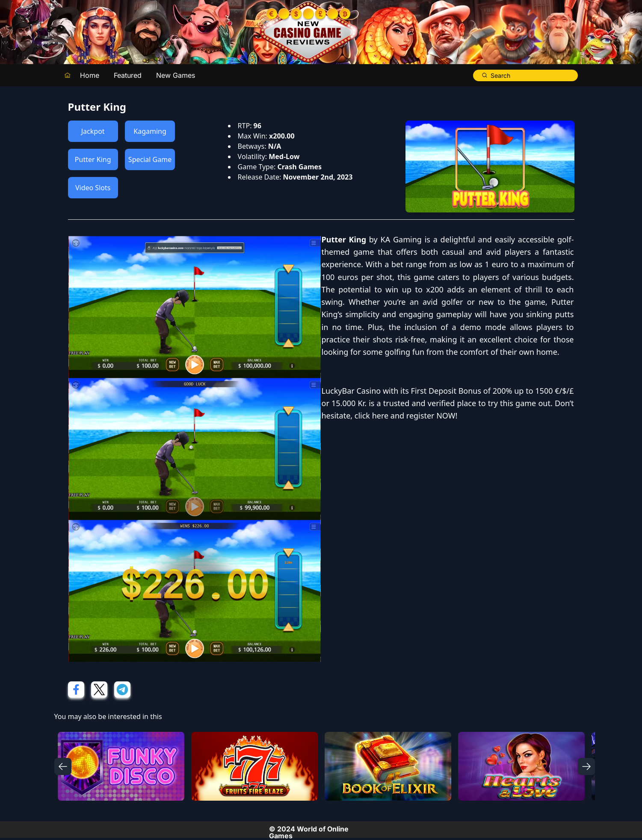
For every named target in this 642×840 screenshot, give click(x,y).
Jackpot (93, 131)
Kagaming (150, 131)
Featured (128, 75)
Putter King (93, 159)
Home (90, 75)
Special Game (150, 159)
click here (371, 416)
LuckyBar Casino (351, 391)
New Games (176, 75)
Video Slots (93, 188)
